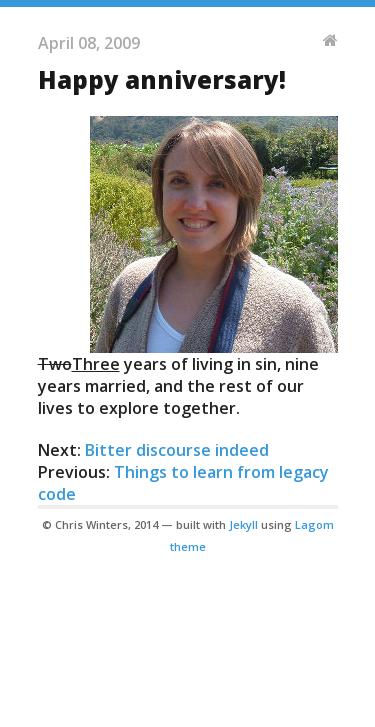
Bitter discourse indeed (177, 450)
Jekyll (243, 524)
